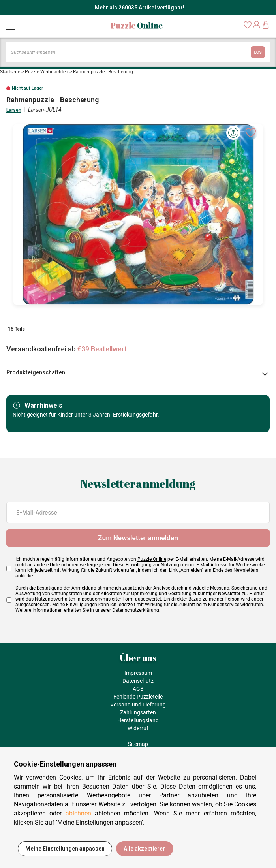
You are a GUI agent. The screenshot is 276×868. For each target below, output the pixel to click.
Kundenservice (224, 605)
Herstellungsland (138, 720)
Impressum (138, 673)
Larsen (14, 110)
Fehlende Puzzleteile (138, 697)
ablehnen (78, 813)
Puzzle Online (152, 559)
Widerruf (138, 728)
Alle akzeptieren (145, 849)
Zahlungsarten (138, 712)
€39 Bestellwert (102, 349)
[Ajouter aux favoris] (251, 133)
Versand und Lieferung (138, 705)
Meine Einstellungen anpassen (65, 849)
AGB (138, 689)
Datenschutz (138, 681)
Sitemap (138, 744)
